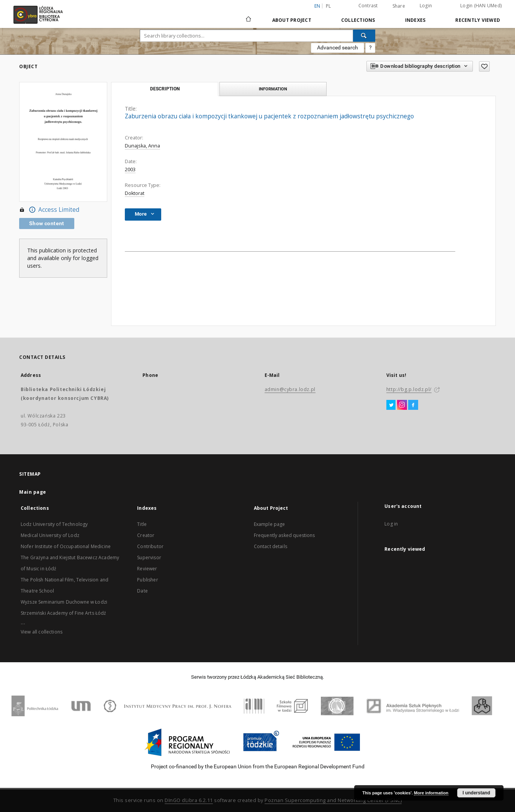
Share (399, 6)
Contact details (271, 546)
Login (426, 6)
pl (329, 6)
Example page (270, 524)
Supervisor (149, 557)
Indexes (415, 20)
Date (142, 591)
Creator (146, 535)
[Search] (364, 36)
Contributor (150, 546)
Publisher (147, 580)
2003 (130, 169)
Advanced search (338, 47)
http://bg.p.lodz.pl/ (409, 389)
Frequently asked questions (284, 535)
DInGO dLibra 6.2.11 (189, 800)
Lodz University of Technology (54, 524)
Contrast (368, 6)
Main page (33, 492)
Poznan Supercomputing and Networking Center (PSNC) (333, 800)
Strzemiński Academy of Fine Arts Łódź (64, 613)
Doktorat (135, 193)
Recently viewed (478, 20)
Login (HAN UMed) (481, 6)
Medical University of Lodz (50, 535)
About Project (292, 20)
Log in (391, 524)
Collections (358, 20)
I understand (476, 793)
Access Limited (49, 210)
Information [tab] (273, 89)
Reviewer (147, 569)
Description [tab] (165, 89)
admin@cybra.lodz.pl (290, 389)
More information (431, 793)
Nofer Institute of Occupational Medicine (66, 546)
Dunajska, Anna (142, 146)
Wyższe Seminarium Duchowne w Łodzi (64, 602)
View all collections (42, 632)
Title (142, 524)
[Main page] (249, 16)
